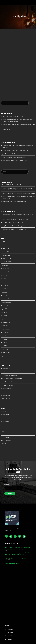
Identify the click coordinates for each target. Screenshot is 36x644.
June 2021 (5, 339)
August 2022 (6, 306)
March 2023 (5, 295)
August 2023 (6, 285)
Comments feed (7, 418)
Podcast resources (7, 392)
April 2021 (5, 346)
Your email (18, 487)
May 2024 (5, 279)
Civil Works (5, 372)
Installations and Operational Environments (14, 382)
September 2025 (7, 262)
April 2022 (5, 312)
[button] (13, 3)
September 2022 (7, 302)
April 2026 (5, 242)
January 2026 (6, 252)
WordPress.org (6, 421)
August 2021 (6, 332)
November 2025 (7, 258)
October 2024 (6, 272)
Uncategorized (6, 395)
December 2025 (6, 255)
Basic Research (6, 368)
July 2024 (5, 275)
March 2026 (5, 245)
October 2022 (6, 299)
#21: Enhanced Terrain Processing (19, 151)
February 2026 (6, 248)
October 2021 (6, 326)
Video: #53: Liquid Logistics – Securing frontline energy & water (19, 125)
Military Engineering (8, 385)
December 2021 (6, 322)
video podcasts (6, 399)
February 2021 (6, 353)
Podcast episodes (7, 389)
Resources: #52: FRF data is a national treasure (14, 133)
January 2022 (6, 319)
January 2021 (6, 356)
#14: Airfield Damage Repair (19, 157)
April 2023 (5, 292)
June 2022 (5, 309)
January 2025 (6, 269)
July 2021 (5, 336)
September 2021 (7, 329)
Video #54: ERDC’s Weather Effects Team (13, 116)
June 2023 (5, 289)
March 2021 (5, 349)
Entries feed (6, 415)
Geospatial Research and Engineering (12, 379)
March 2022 (5, 316)
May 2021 (5, 343)
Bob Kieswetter (6, 161)
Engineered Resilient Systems (10, 375)
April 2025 (5, 265)
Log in (4, 411)
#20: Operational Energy (18, 154)
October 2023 (6, 282)
